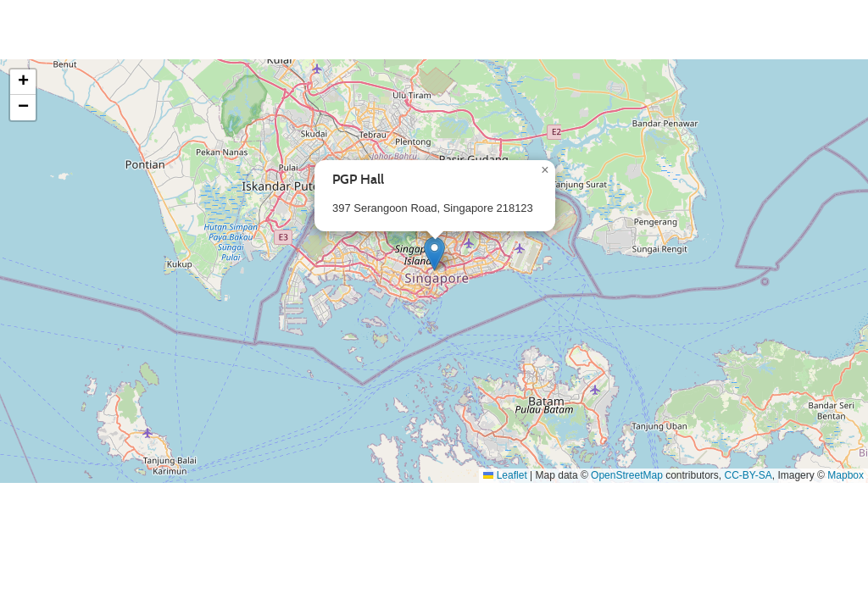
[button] (434, 254)
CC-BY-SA (748, 475)
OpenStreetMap (627, 475)
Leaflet (505, 475)
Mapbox (846, 475)
